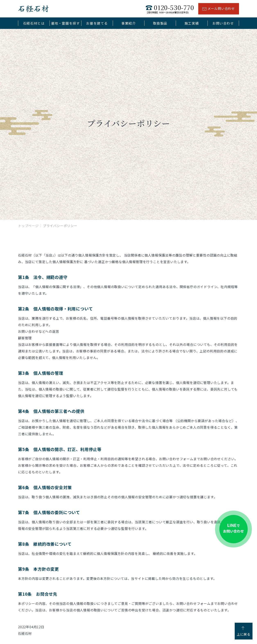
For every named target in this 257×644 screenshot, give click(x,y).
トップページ (28, 226)
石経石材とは (34, 23)
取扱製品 (160, 23)
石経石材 (33, 9)
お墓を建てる (97, 23)
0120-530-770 (170, 9)
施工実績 (192, 23)
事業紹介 (128, 23)
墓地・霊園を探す (66, 23)
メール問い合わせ (219, 9)
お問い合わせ (223, 23)
